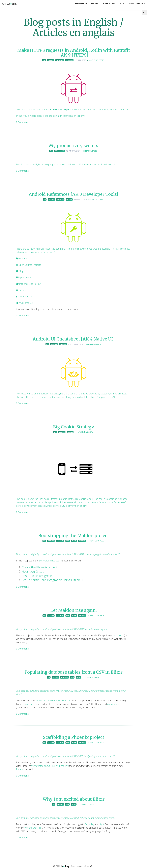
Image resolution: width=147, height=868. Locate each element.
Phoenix (20, 769)
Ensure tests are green (37, 576)
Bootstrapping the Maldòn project (74, 536)
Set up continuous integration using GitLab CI (52, 580)
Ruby (87, 824)
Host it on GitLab (33, 572)
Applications (24, 277)
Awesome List (25, 303)
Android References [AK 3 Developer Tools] (73, 194)
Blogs (20, 271)
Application (109, 4)
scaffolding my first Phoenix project (54, 701)
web (68, 541)
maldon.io (119, 635)
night (101, 824)
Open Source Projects (29, 265)
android (69, 60)
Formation (81, 4)
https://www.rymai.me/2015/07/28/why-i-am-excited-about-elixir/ (82, 818)
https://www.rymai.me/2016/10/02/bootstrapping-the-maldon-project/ (85, 554)
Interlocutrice (137, 4)
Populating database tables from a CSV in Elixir (73, 672)
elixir (74, 541)
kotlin (69, 199)
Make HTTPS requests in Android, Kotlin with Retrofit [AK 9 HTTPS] (74, 53)
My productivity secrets (73, 146)
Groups (21, 290)
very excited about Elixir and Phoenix (50, 766)
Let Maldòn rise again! (50, 561)
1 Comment (22, 838)
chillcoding (60, 151)
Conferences (24, 296)
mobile (70, 432)
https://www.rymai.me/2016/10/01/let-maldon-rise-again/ (78, 629)
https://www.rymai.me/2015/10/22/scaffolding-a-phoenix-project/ (82, 756)
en (44, 60)
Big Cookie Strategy (74, 427)
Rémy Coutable (90, 151)
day (92, 824)
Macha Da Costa (97, 60)
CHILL (9, 4)
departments (30, 704)
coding (51, 60)
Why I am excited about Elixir (74, 799)
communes (113, 704)
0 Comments (23, 122)
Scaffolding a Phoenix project (74, 737)
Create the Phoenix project (40, 567)
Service (95, 4)
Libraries (22, 259)
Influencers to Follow (28, 284)
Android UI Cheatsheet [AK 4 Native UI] (74, 339)
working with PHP (33, 828)
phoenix (82, 541)
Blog (122, 4)
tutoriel (60, 60)
